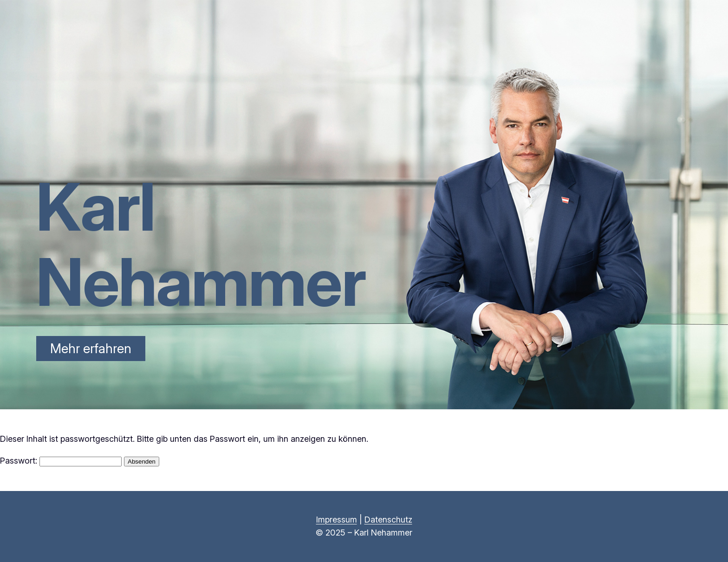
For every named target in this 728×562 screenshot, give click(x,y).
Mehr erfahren (91, 349)
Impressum (337, 520)
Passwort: (61, 461)
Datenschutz (388, 520)
